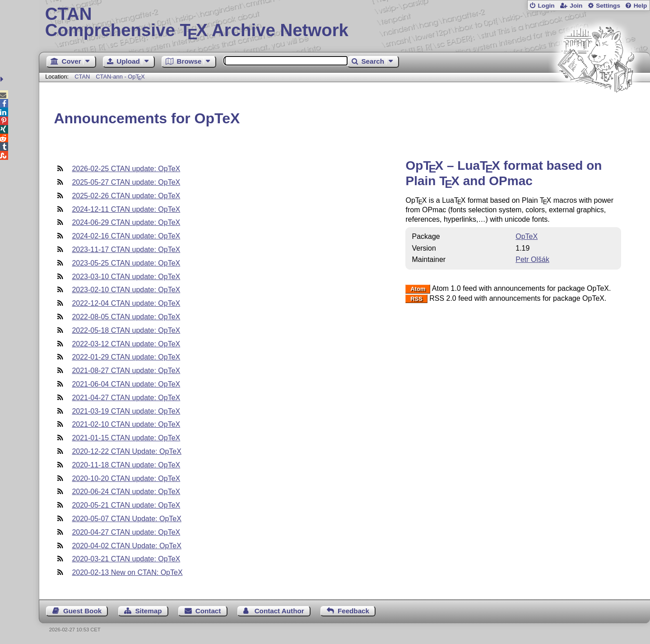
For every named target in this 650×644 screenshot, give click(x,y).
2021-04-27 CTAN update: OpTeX (126, 398)
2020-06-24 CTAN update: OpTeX (126, 492)
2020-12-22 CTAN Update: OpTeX (127, 451)
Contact (208, 611)
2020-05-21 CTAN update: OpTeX (126, 505)
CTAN (82, 77)
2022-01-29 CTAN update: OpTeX (126, 357)
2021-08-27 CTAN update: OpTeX (126, 371)
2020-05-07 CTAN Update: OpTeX (127, 519)
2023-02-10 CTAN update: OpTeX (126, 290)
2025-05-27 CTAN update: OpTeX (126, 182)
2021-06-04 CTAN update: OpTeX (126, 384)
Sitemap (148, 611)
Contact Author (279, 611)
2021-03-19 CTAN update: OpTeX (126, 411)
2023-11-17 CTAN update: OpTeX (126, 250)
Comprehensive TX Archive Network (345, 23)
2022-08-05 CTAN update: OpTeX (126, 317)
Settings (608, 6)
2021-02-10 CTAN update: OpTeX (126, 424)
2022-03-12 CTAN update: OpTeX (126, 344)
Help (641, 6)
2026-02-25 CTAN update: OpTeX (126, 169)
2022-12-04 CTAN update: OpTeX (126, 303)
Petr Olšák (532, 259)
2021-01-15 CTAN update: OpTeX (126, 438)
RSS (416, 299)
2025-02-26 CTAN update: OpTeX (126, 196)
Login (546, 6)
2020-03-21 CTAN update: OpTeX (126, 559)
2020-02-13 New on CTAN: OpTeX (127, 572)
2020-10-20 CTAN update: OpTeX (126, 478)
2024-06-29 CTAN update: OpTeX (126, 222)
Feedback (353, 611)
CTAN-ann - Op (120, 77)
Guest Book (82, 611)
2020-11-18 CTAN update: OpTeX (126, 465)
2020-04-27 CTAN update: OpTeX (126, 532)
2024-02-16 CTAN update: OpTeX (126, 236)
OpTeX (527, 236)
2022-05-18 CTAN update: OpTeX (126, 330)
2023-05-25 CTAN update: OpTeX (126, 263)
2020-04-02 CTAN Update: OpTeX (127, 546)
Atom (418, 289)
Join (576, 6)
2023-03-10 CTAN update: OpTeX (126, 277)
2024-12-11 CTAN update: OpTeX (126, 209)
